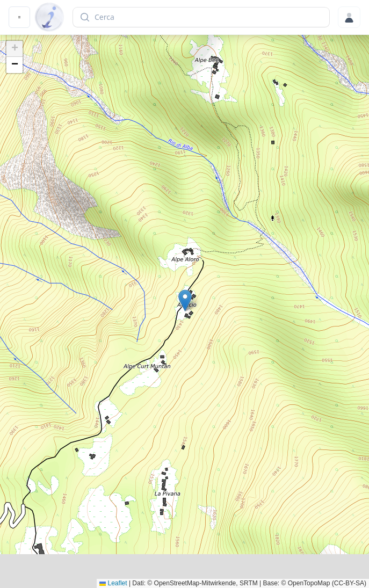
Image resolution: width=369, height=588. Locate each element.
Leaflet (113, 583)
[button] (185, 300)
